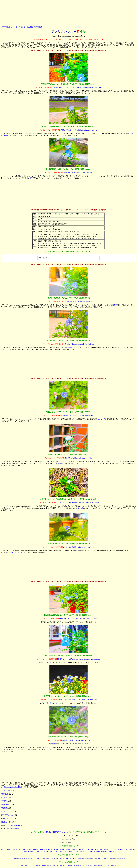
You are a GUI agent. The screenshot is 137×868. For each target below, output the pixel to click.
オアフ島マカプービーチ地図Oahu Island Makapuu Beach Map (78, 503)
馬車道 (54, 744)
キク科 (30, 851)
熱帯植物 (4, 801)
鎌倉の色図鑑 (57, 865)
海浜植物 (4, 797)
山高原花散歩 (29, 858)
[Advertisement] (68, 13)
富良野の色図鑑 (79, 865)
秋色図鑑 (24, 865)
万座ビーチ (101, 419)
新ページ (14, 27)
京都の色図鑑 (46, 865)
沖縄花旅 (113, 858)
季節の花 (22, 27)
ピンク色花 (99, 849)
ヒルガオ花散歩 (6, 790)
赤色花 (62, 849)
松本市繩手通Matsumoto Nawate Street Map (78, 173)
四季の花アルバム (7, 815)
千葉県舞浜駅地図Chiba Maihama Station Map (78, 301)
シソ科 (114, 849)
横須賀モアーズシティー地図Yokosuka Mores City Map (78, 618)
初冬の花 (22, 849)
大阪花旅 (105, 858)
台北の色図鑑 (68, 865)
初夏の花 (49, 849)
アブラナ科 (128, 849)
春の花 (43, 849)
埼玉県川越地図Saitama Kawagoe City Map (78, 458)
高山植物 (97, 851)
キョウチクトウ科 (56, 851)
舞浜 (116, 305)
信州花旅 (81, 858)
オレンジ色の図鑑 (110, 865)
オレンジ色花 (89, 849)
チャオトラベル (6, 819)
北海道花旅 (54, 858)
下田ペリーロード (54, 703)
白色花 (68, 849)
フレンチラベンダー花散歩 (13, 787)
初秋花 (9, 849)
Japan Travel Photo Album (14, 825)
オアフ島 (81, 508)
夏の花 (3, 849)
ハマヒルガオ (126, 747)
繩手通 (32, 178)
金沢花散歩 (121, 858)
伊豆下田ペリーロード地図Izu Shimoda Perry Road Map (78, 700)
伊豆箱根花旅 (64, 858)
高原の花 (107, 849)
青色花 (56, 849)
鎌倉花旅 (46, 858)
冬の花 (29, 849)
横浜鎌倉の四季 (6, 822)
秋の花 (15, 849)
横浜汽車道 (68, 348)
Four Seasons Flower (12, 829)
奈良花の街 (89, 858)
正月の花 (89, 851)
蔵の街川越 (62, 464)
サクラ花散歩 (68, 851)
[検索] (68, 258)
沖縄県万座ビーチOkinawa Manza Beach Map (78, 415)
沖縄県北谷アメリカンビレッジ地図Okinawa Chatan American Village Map (78, 87)
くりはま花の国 (14, 553)
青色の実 (89, 865)
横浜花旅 (38, 858)
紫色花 (81, 849)
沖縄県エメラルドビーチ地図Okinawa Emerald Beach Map (78, 130)
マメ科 (120, 849)
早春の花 (36, 849)
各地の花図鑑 (5, 804)
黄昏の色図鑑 (98, 865)
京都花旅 (73, 858)
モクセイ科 (44, 851)
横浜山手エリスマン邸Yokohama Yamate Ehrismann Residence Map (78, 659)
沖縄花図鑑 (5, 794)
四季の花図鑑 (5, 27)
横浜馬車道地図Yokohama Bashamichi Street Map (78, 740)
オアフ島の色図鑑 (34, 865)
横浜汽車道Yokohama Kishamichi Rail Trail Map (78, 344)
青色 (78, 749)
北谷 (103, 91)
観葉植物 (104, 851)
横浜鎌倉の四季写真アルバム (56, 832)
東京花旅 (97, 858)
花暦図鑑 (4, 808)
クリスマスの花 (79, 851)
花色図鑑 (30, 27)
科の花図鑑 (38, 27)
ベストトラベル (6, 812)
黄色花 (75, 849)
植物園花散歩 (18, 858)
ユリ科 (37, 851)
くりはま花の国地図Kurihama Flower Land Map (78, 547)
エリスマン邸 (49, 663)
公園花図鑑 (113, 851)
